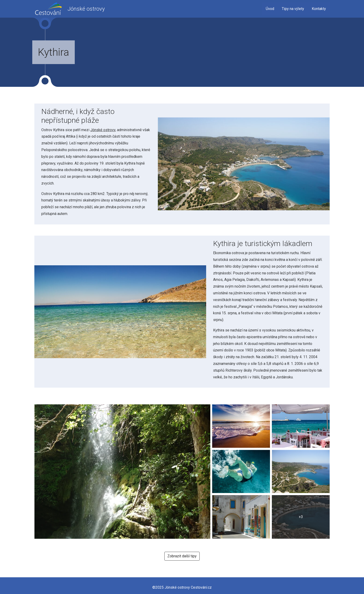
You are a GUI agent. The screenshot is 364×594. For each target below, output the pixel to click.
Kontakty (319, 9)
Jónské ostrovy (103, 130)
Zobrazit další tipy (182, 556)
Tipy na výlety (293, 9)
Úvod (270, 9)
